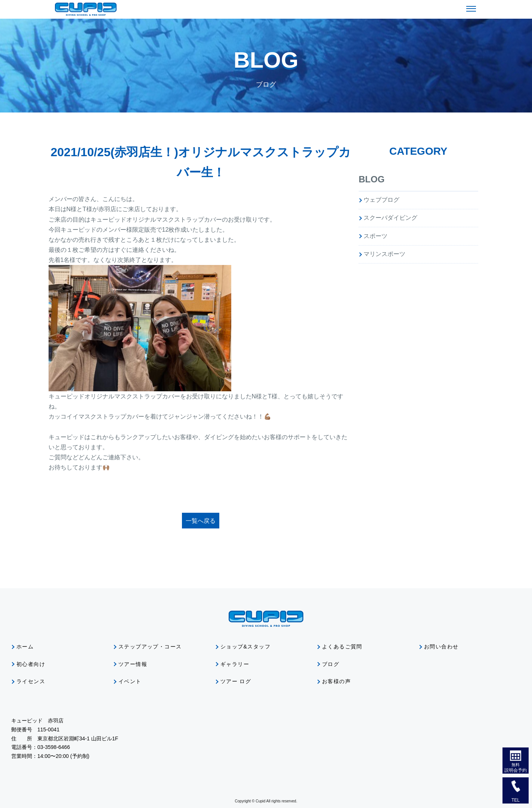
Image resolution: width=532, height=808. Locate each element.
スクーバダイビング (390, 218)
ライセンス (31, 681)
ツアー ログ (236, 681)
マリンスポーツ (384, 254)
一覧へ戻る (201, 521)
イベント (130, 681)
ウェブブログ (381, 200)
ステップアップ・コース (150, 647)
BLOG (372, 179)
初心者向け (31, 664)
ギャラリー (235, 664)
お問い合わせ (441, 647)
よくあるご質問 (342, 647)
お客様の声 (336, 681)
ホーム (25, 647)
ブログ (331, 664)
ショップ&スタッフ (245, 647)
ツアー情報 (133, 664)
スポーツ (375, 236)
